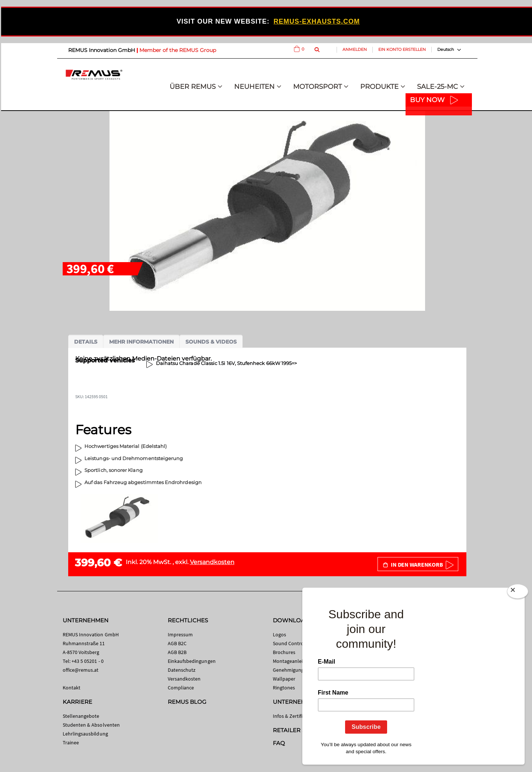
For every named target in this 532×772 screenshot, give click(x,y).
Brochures (284, 652)
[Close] (518, 593)
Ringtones (284, 688)
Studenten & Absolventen (91, 725)
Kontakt (72, 688)
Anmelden (355, 49)
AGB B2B (177, 652)
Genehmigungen (291, 670)
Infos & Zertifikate (293, 716)
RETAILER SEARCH (299, 730)
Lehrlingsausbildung (85, 734)
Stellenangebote (81, 716)
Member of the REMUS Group (178, 50)
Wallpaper (284, 679)
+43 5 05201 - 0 (88, 661)
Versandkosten (212, 562)
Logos (279, 634)
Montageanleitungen (296, 661)
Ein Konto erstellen (402, 49)
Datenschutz (182, 670)
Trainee (71, 743)
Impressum (180, 634)
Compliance (181, 688)
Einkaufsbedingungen (192, 661)
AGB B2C (177, 643)
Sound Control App (294, 643)
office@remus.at (81, 670)
